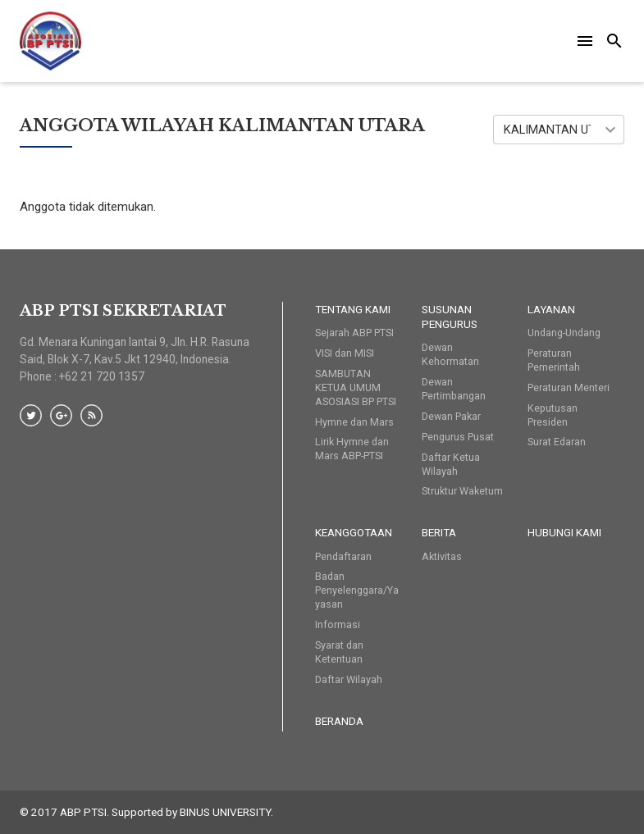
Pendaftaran (343, 556)
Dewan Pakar (451, 416)
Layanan (551, 309)
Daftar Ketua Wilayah (451, 464)
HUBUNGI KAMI (564, 532)
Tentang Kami (353, 309)
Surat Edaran (557, 442)
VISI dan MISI (345, 353)
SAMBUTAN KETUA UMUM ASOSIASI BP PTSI (356, 387)
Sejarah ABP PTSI (354, 333)
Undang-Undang (564, 333)
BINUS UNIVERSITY (225, 812)
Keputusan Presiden (553, 415)
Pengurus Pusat (458, 437)
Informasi (338, 624)
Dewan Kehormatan (450, 354)
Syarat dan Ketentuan (339, 652)
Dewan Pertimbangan (454, 389)
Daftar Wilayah (349, 679)
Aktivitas (442, 556)
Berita (439, 532)
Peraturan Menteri (569, 387)
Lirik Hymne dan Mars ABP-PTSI (352, 449)
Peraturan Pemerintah (554, 360)
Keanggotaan (354, 532)
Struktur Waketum (462, 491)
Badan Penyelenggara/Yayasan (357, 590)
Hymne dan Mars (354, 422)
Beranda (339, 721)
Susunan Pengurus (450, 317)
